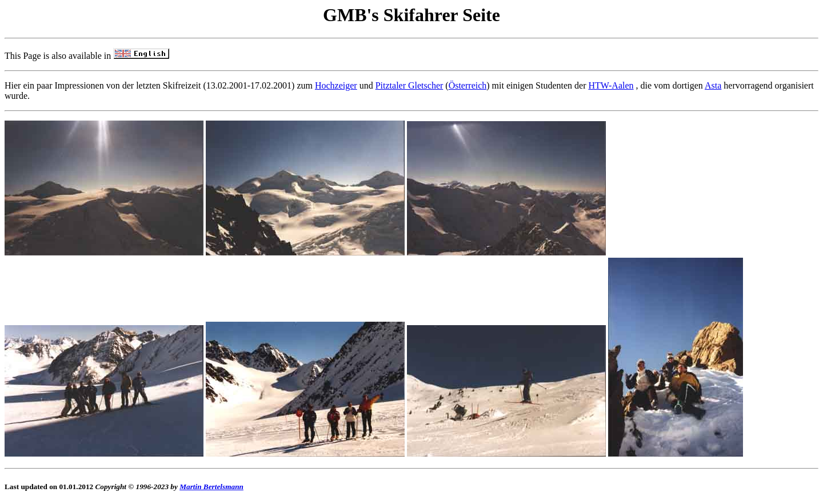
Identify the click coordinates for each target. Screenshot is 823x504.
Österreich (468, 85)
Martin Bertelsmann (211, 487)
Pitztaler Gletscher (409, 85)
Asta (713, 85)
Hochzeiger (336, 85)
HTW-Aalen (611, 85)
